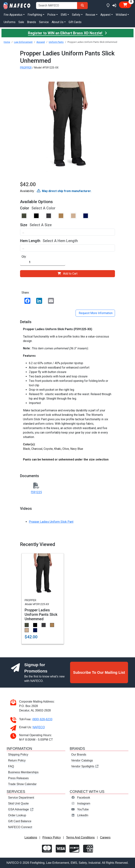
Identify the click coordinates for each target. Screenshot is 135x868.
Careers (105, 837)
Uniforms (10, 22)
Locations (31, 837)
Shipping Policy (18, 755)
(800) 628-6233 (42, 719)
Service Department (21, 798)
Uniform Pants (56, 42)
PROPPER (26, 68)
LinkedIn (83, 815)
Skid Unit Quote (18, 803)
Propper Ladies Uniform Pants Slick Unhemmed (41, 614)
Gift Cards (75, 22)
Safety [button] (76, 15)
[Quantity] (43, 262)
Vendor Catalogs (82, 760)
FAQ (11, 766)
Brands (32, 22)
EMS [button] (64, 15)
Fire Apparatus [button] (13, 15)
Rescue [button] (90, 15)
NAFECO (39, 727)
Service (44, 22)
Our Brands (79, 755)
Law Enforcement (23, 42)
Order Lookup (17, 815)
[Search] (82, 6)
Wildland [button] (121, 15)
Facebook (84, 798)
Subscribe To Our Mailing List (99, 672)
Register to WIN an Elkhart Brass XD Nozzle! (67, 33)
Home (7, 42)
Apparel (41, 42)
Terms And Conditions (80, 837)
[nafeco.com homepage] (17, 5)
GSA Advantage (21, 809)
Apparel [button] (105, 15)
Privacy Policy (52, 837)
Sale (21, 22)
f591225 (36, 492)
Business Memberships (23, 772)
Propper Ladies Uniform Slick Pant (51, 522)
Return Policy (17, 760)
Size (24, 225)
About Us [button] (58, 22)
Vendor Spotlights (85, 766)
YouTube (83, 809)
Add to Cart (67, 274)
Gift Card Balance (20, 821)
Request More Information (95, 313)
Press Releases (18, 778)
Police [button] (51, 15)
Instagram (84, 803)
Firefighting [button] (35, 15)
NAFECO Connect (20, 827)
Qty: (24, 257)
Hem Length (30, 241)
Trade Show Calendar (22, 784)
